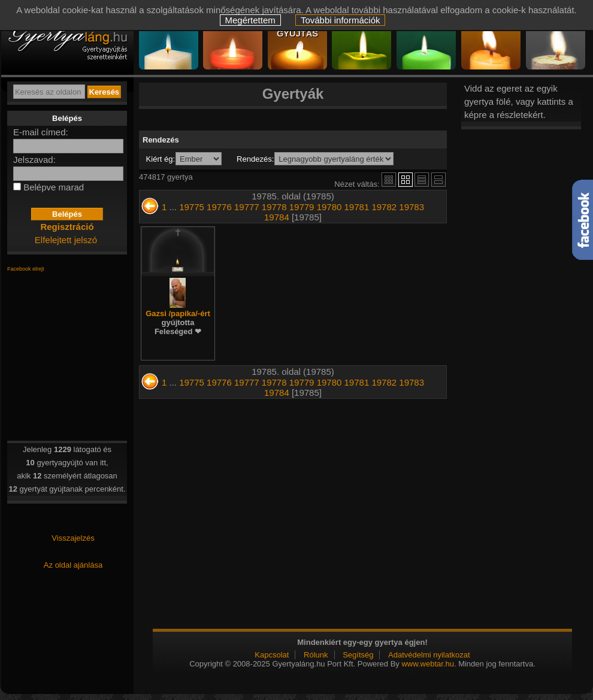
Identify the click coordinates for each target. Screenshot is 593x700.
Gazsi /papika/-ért (178, 322)
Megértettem (250, 20)
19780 (329, 207)
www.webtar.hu (427, 664)
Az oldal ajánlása (73, 565)
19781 (357, 207)
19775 (192, 207)
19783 (412, 207)
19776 (219, 207)
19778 (274, 207)
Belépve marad (54, 187)
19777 (247, 207)
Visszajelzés (73, 538)
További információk (341, 20)
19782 (384, 207)
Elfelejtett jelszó (66, 240)
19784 (277, 217)
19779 (302, 207)
